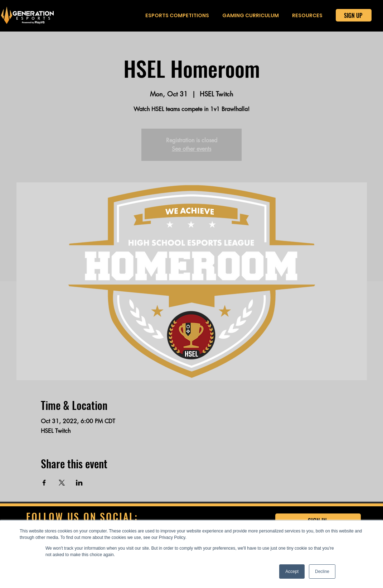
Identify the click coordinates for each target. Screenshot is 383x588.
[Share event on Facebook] (44, 483)
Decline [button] (322, 572)
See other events (191, 149)
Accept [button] (292, 572)
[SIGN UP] (354, 15)
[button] (177, 16)
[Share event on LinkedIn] (79, 483)
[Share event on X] (62, 483)
